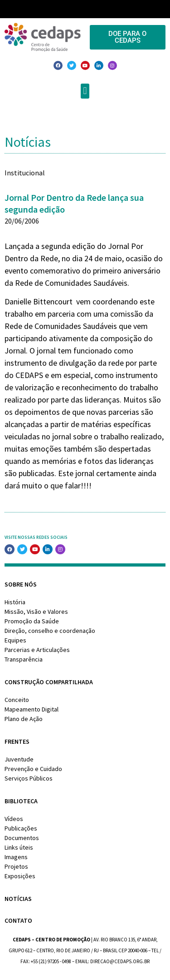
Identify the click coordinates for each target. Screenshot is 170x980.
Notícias (18, 899)
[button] (85, 91)
